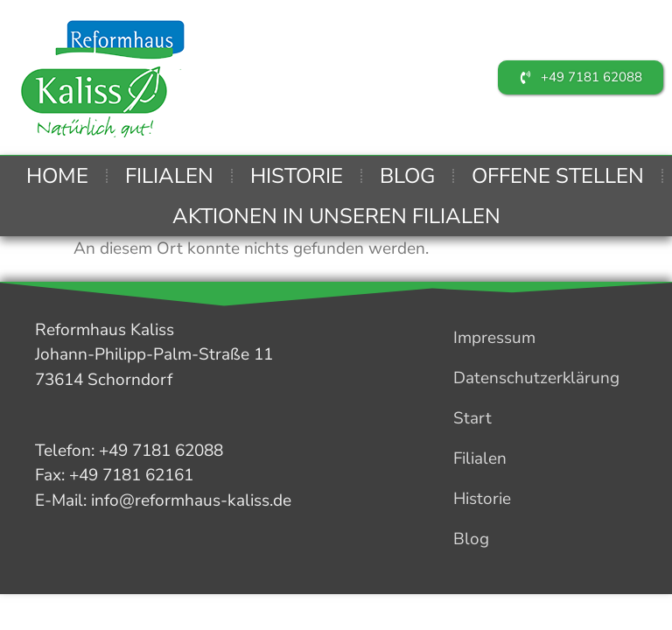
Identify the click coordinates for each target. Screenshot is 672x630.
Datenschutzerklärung (536, 378)
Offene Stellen (558, 176)
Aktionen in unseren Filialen (336, 216)
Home (57, 176)
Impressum (493, 338)
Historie (297, 176)
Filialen (169, 176)
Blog (407, 176)
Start (472, 418)
